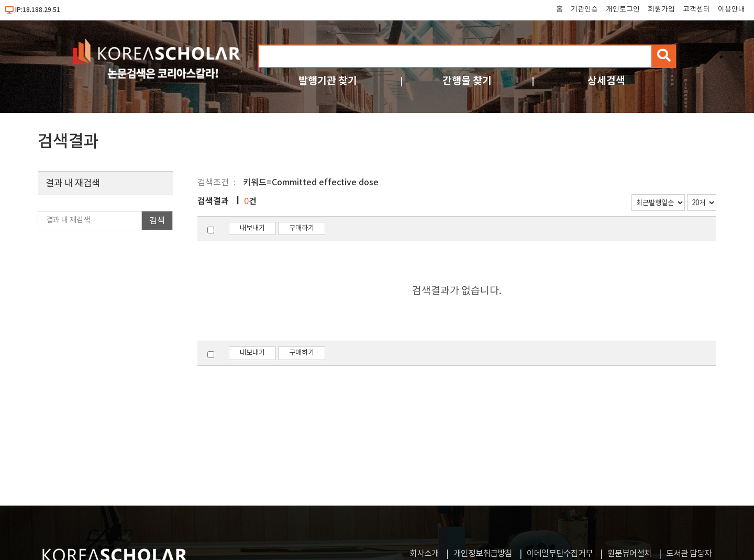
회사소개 (424, 554)
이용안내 (731, 9)
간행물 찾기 (467, 81)
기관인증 (584, 9)
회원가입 (661, 9)
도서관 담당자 (689, 554)
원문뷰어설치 (629, 554)
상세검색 (606, 81)
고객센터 (696, 9)
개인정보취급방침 (483, 554)
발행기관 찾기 (328, 81)
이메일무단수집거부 (560, 554)
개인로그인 (623, 9)
